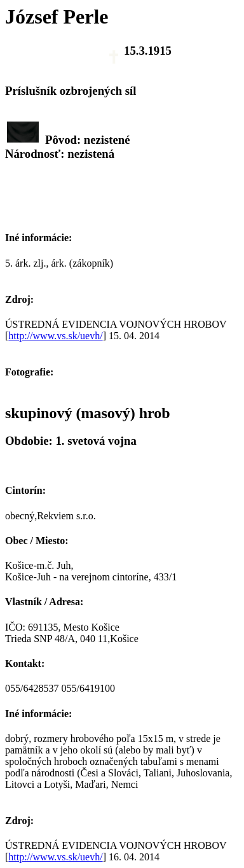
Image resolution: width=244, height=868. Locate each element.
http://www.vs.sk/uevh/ (55, 336)
